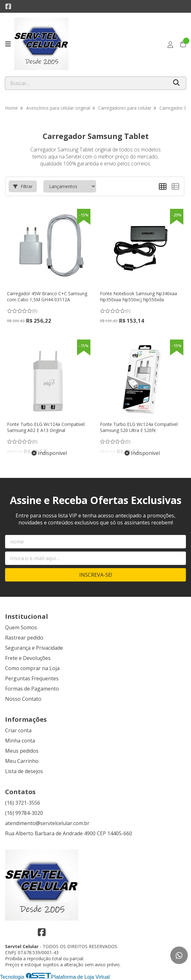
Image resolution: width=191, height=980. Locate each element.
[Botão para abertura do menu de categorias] (8, 44)
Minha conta (20, 741)
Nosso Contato (23, 699)
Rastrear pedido (24, 638)
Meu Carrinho (22, 761)
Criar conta (18, 730)
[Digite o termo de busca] (86, 83)
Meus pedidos (22, 751)
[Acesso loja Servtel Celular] (170, 45)
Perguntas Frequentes (32, 678)
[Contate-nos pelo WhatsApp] (179, 955)
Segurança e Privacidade (34, 648)
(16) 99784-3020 (24, 813)
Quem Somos (21, 627)
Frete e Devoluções (28, 658)
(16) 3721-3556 (23, 803)
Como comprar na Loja (32, 668)
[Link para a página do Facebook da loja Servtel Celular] (8, 6)
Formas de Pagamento (32, 689)
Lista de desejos (24, 771)
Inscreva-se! (96, 575)
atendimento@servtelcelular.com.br (47, 823)
